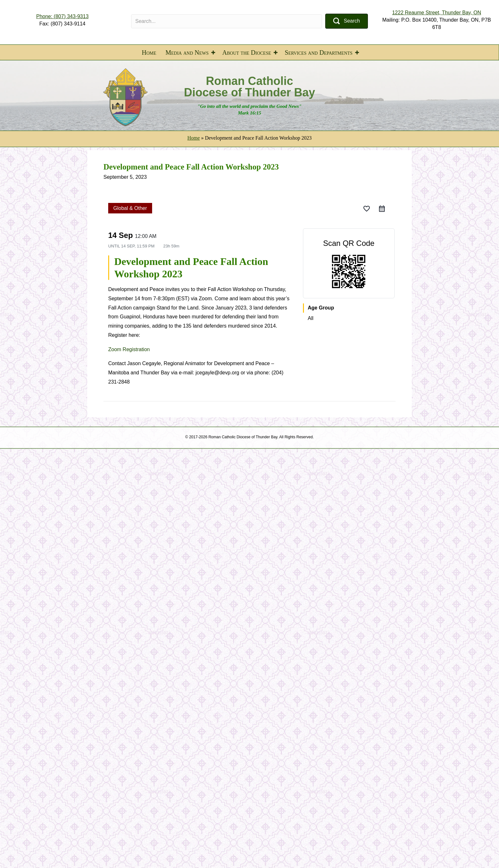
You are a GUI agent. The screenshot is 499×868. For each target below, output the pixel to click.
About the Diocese (247, 52)
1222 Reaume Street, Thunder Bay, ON (437, 13)
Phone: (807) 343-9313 (63, 16)
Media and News (187, 52)
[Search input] (227, 21)
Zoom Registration (129, 349)
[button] (347, 21)
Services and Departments (319, 52)
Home (149, 52)
